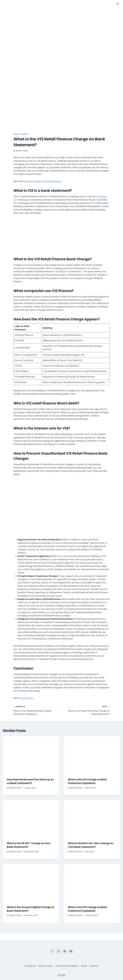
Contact (94, 966)
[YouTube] (71, 951)
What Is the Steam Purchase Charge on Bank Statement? (87, 710)
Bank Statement (21, 134)
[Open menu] (118, 4)
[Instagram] (58, 951)
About (84, 966)
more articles (26, 698)
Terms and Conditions (67, 966)
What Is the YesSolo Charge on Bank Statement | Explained (36, 710)
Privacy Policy (45, 966)
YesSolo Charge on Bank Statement (43, 181)
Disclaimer (30, 966)
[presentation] (31, 755)
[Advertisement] (61, 26)
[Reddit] (65, 951)
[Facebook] (52, 951)
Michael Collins (22, 151)
